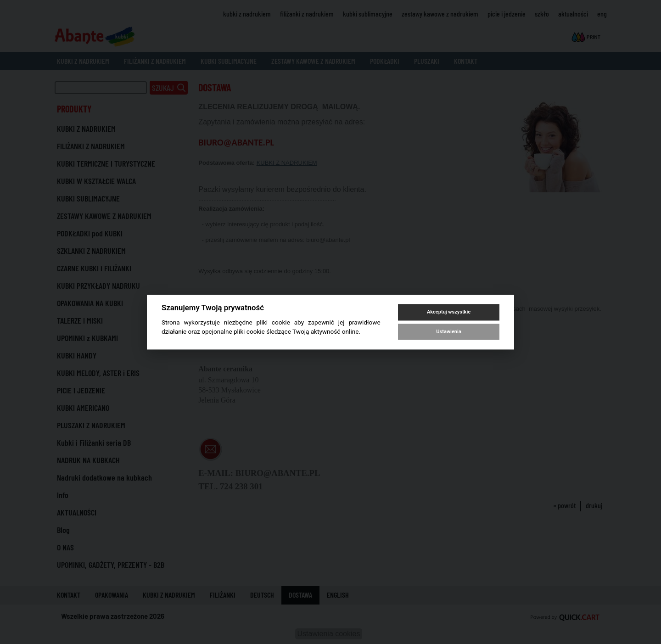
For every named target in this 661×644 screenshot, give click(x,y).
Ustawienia (448, 332)
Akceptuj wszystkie (449, 312)
